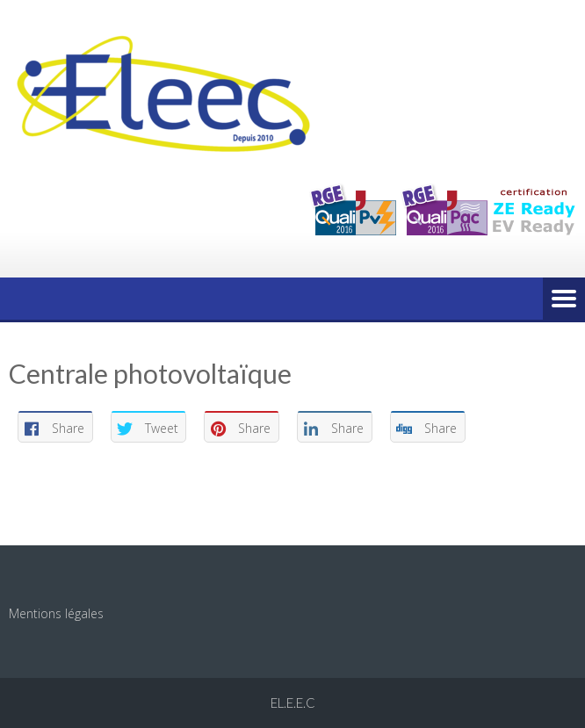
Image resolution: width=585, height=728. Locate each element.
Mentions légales (56, 613)
